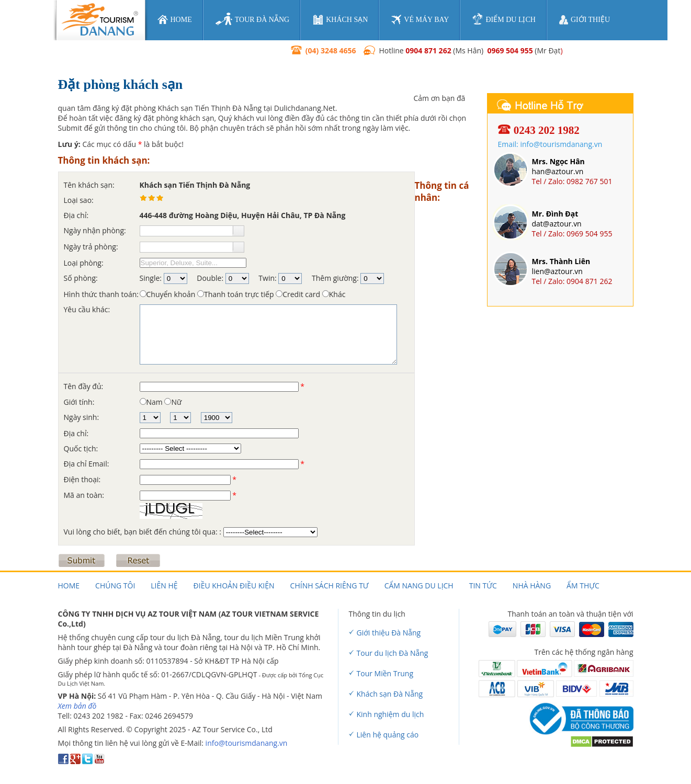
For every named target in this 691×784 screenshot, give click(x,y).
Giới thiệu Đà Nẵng (389, 633)
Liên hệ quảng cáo (388, 735)
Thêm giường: (335, 278)
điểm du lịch (504, 19)
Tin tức (483, 586)
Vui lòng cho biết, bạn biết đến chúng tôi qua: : (144, 532)
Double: (210, 278)
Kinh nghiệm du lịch (390, 714)
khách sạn (340, 20)
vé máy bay (420, 20)
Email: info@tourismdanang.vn (550, 144)
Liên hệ (164, 586)
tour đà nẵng (252, 19)
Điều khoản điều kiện (234, 586)
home (175, 19)
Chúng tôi (115, 586)
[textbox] (186, 231)
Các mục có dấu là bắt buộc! (121, 144)
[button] (238, 230)
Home (69, 586)
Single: (151, 278)
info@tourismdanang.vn (247, 743)
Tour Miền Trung (385, 673)
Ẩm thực (583, 586)
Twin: (267, 278)
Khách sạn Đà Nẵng (390, 694)
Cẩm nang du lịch (419, 586)
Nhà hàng (532, 586)
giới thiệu (585, 20)
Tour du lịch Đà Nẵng (393, 653)
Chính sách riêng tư (330, 586)
